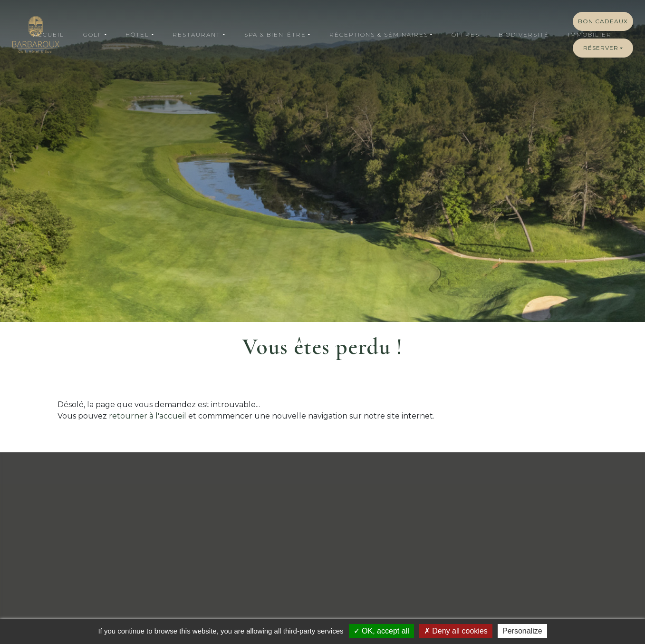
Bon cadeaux (603, 21)
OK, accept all (381, 631)
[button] (95, 35)
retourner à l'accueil (148, 416)
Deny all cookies (456, 631)
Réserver (601, 48)
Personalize (522, 631)
